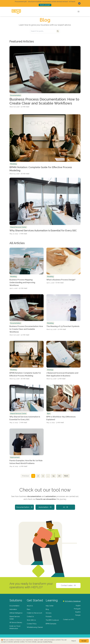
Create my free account (34, 613)
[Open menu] (79, 12)
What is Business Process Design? (61, 280)
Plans (29, 609)
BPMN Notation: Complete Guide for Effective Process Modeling (41, 169)
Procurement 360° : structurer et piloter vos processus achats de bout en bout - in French (45, 2)
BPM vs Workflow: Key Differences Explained (61, 418)
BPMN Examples (51, 624)
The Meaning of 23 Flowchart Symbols (63, 326)
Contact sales (68, 585)
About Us (30, 606)
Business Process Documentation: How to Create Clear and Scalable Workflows (44, 101)
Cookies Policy (32, 624)
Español (78, 612)
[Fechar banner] (79, 3)
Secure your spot (45, 5)
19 (53, 476)
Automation (45, 507)
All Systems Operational (72, 601)
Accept (84, 641)
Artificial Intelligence (16, 613)
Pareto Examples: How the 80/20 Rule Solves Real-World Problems (26, 462)
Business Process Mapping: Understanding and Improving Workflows (22, 282)
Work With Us (31, 620)
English (78, 606)
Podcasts (49, 617)
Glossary (49, 613)
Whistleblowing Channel (35, 627)
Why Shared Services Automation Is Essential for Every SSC (43, 230)
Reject (74, 641)
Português (77, 609)
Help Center (50, 606)
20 (59, 476)
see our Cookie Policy (45, 642)
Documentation (24, 507)
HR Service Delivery (16, 622)
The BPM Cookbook (52, 620)
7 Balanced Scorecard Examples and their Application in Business (62, 374)
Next (66, 476)
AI (66, 507)
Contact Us (30, 617)
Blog (47, 609)
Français (78, 615)
